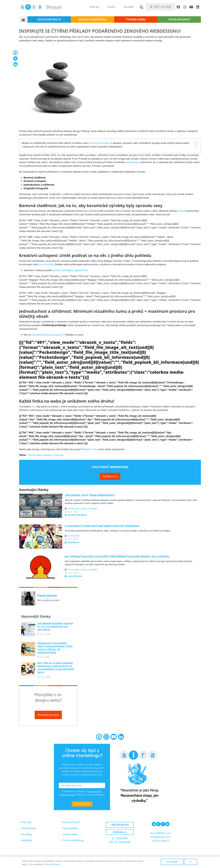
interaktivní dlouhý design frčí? (48, 335)
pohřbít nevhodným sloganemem (70, 270)
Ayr (33, 406)
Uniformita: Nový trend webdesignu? (90, 495)
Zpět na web (162, 7)
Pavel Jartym (47, 595)
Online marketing (92, 19)
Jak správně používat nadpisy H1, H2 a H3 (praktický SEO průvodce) (55, 627)
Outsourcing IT (49, 19)
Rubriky (94, 7)
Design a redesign (54, 455)
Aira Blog (26, 834)
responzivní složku (100, 143)
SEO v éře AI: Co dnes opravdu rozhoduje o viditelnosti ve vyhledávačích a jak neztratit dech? (56, 668)
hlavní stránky (46, 264)
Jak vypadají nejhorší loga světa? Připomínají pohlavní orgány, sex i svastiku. (117, 557)
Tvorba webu (136, 19)
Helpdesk (27, 840)
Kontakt (129, 7)
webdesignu (133, 162)
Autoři (111, 7)
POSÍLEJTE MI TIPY (82, 804)
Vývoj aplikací (179, 19)
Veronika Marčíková (77, 515)
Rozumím (172, 862)
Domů (23, 19)
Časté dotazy (29, 828)
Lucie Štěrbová (75, 576)
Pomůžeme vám (48, 715)
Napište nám (89, 449)
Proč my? (26, 822)
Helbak (182, 211)
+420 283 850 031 (120, 825)
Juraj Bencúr (73, 542)
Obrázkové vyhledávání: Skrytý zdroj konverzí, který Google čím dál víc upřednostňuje (55, 648)
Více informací (53, 864)
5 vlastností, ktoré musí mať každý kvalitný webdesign (102, 526)
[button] (79, 85)
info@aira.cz (120, 832)
